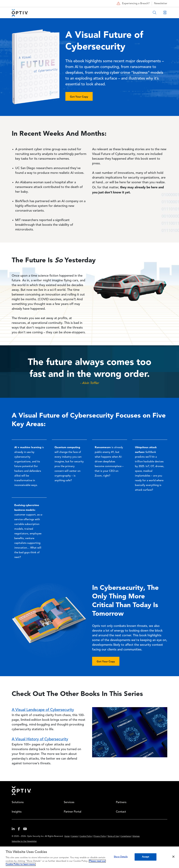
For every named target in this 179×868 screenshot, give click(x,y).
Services (69, 802)
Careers (75, 836)
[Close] (173, 857)
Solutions (18, 802)
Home (21, 791)
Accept (146, 857)
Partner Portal (73, 812)
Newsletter (161, 4)
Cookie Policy (86, 836)
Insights (17, 812)
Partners (121, 802)
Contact (121, 812)
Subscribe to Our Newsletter (24, 842)
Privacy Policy (100, 836)
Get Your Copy (79, 97)
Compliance (126, 836)
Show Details (121, 857)
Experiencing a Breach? (133, 3)
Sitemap (136, 836)
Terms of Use (113, 836)
